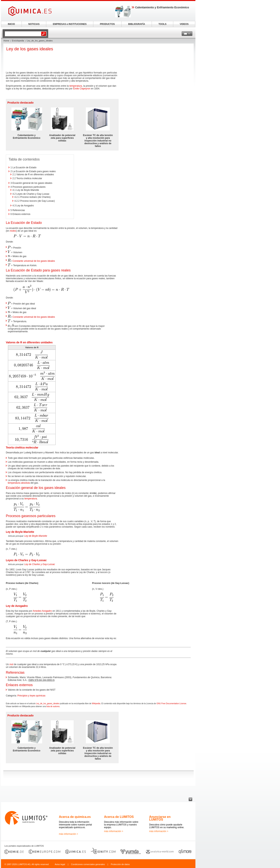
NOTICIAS (34, 24)
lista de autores (53, 706)
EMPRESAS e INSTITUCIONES (70, 24)
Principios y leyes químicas (31, 696)
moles (13, 231)
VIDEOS (184, 24)
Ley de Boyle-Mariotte (36, 536)
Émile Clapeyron (82, 89)
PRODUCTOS (107, 24)
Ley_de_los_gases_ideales (48, 704)
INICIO (11, 24)
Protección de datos (120, 864)
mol (11, 664)
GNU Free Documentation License (171, 704)
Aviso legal (60, 864)
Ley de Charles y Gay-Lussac (40, 564)
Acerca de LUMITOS (119, 817)
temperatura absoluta (19, 483)
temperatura (76, 86)
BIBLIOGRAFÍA (137, 24)
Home (6, 41)
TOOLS (162, 24)
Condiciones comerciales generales (88, 864)
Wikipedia (96, 704)
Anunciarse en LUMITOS (160, 818)
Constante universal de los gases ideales (34, 261)
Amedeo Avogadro (42, 611)
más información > (68, 834)
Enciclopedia (18, 41)
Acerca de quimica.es (75, 817)
